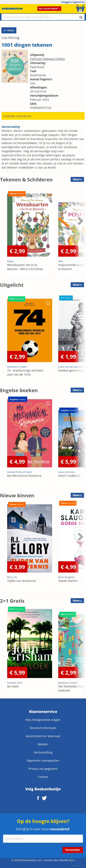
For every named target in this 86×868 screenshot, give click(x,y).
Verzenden (73, 850)
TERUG (9, 30)
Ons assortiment (49, 9)
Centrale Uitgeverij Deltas (47, 59)
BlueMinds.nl (67, 860)
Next (80, 221)
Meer (76, 179)
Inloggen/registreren (73, 2)
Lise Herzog (10, 38)
